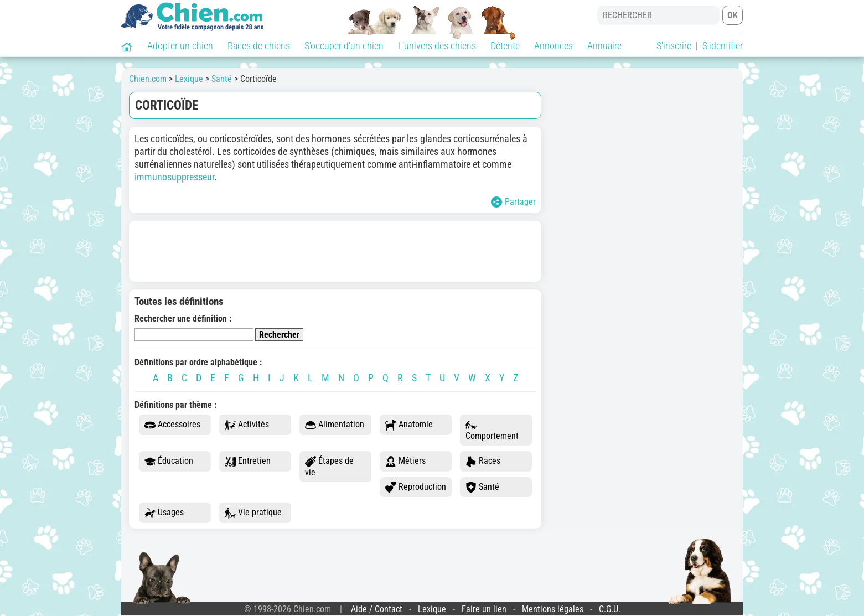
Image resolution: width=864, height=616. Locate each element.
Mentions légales (553, 609)
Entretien (248, 461)
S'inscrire (674, 46)
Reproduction (416, 487)
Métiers (405, 461)
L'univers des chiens (437, 46)
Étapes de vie (329, 467)
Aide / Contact (377, 609)
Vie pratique (253, 513)
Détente (505, 46)
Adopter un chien (180, 46)
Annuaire (604, 46)
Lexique (432, 609)
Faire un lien (484, 609)
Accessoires (172, 425)
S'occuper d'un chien (344, 46)
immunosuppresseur (174, 177)
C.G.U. (610, 609)
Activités (247, 425)
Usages (164, 513)
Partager (513, 202)
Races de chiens (259, 46)
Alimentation (335, 425)
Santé (482, 487)
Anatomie (409, 425)
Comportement (492, 430)
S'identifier (723, 46)
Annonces (553, 46)
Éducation (169, 461)
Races (483, 461)
